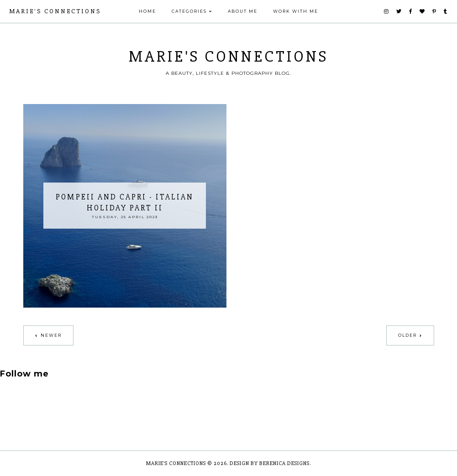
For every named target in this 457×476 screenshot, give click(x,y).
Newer (51, 335)
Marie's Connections (55, 11)
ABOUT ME (243, 11)
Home (147, 11)
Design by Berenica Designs (270, 463)
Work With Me (296, 11)
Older (407, 335)
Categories (189, 11)
